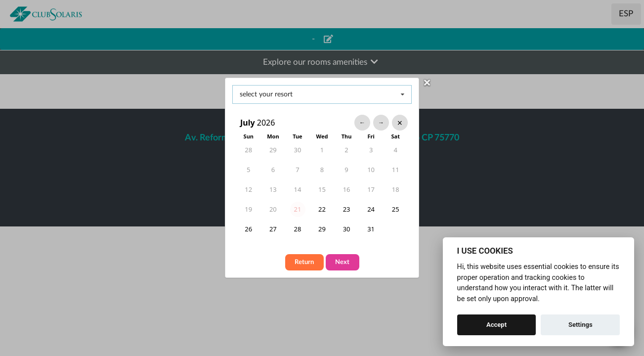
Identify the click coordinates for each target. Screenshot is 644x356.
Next (342, 262)
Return (304, 262)
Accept (496, 325)
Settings (580, 325)
